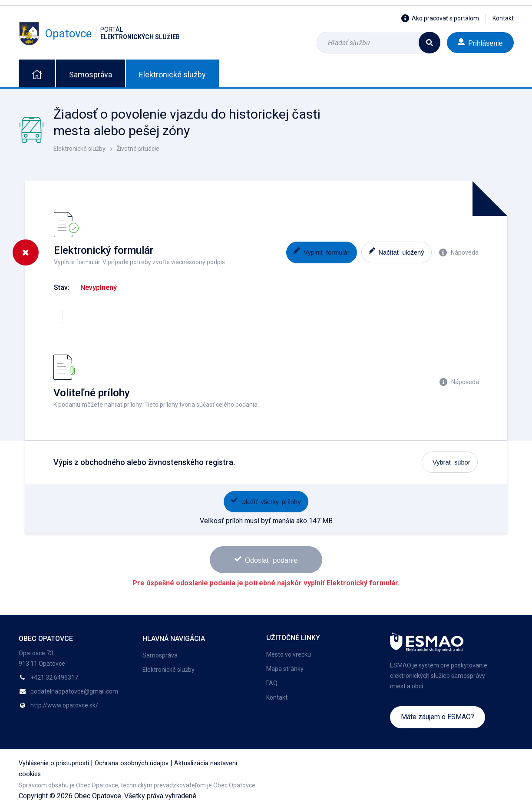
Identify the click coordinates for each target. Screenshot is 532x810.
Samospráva (91, 75)
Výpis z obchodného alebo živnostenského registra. (144, 462)
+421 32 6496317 (54, 677)
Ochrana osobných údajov (132, 763)
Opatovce (99, 33)
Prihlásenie (480, 42)
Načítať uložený (397, 251)
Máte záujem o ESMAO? (438, 717)
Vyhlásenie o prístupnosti (54, 763)
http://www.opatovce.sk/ (64, 705)
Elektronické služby (172, 75)
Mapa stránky (285, 669)
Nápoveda (459, 252)
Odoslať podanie (266, 559)
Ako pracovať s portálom (440, 18)
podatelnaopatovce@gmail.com (74, 691)
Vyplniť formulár (321, 251)
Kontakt (503, 18)
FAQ (272, 683)
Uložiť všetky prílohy (266, 501)
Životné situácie (138, 149)
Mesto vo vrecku (289, 654)
